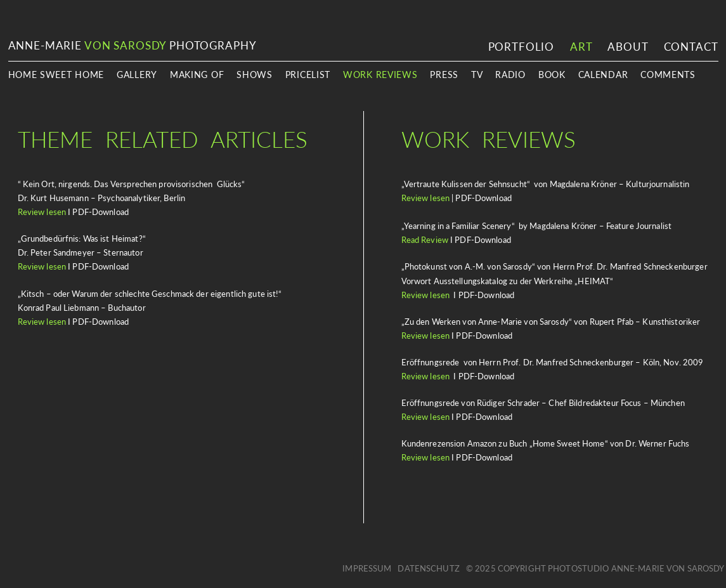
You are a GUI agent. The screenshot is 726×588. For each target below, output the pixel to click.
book (552, 75)
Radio (510, 75)
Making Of (197, 75)
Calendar (603, 75)
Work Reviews (380, 75)
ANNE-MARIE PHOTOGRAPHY (133, 45)
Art (581, 47)
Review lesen (42, 212)
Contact (691, 47)
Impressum (367, 568)
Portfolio (522, 47)
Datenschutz (428, 568)
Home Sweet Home (56, 75)
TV (477, 75)
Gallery (137, 75)
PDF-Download (484, 417)
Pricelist (308, 75)
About (627, 47)
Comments (668, 75)
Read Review (425, 240)
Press (444, 75)
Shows (255, 75)
